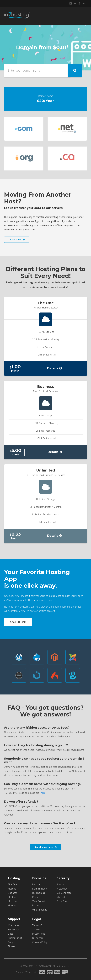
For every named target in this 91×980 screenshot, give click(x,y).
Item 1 (68, 61)
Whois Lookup (40, 910)
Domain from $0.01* (42, 47)
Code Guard (63, 901)
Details (54, 368)
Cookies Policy (40, 942)
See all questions (46, 847)
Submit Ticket (15, 938)
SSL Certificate (64, 893)
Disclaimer (38, 938)
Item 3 (83, 61)
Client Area (14, 925)
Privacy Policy (39, 934)
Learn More (17, 239)
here (43, 793)
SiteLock (61, 897)
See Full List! (18, 622)
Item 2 (76, 61)
